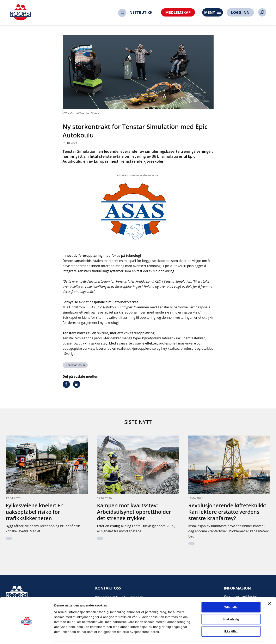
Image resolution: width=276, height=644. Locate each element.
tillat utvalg (231, 606)
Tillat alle (231, 594)
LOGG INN (240, 12)
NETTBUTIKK (141, 12)
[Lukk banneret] (270, 590)
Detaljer (220, 636)
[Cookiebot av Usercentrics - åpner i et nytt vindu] (27, 636)
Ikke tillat (231, 618)
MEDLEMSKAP (178, 12)
